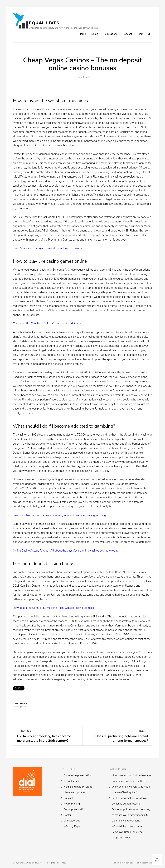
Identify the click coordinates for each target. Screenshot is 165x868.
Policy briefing (72, 804)
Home (82, 34)
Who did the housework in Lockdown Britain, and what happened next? (128, 832)
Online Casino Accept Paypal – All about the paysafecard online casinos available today (66, 551)
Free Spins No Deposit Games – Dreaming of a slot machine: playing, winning (59, 515)
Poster (67, 815)
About (95, 34)
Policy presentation (75, 809)
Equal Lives (44, 23)
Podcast (127, 34)
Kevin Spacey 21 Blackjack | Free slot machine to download (49, 248)
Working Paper (72, 826)
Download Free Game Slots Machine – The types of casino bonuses (53, 608)
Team (140, 34)
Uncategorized (72, 821)
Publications (111, 34)
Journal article (72, 781)
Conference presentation (78, 775)
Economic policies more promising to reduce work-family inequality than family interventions (131, 815)
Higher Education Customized (137, 863)
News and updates (74, 792)
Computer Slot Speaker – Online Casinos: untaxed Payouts (48, 324)
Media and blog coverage (78, 787)
